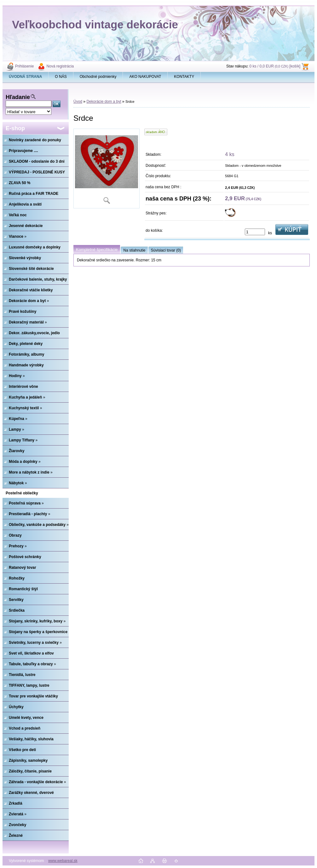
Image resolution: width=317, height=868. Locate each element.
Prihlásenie (24, 66)
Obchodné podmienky (98, 77)
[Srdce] (107, 169)
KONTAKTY (184, 77)
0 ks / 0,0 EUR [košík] (275, 66)
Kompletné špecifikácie (97, 250)
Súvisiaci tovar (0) (166, 250)
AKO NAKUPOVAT (145, 77)
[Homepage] (26, 77)
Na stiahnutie (134, 250)
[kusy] (255, 232)
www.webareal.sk (63, 861)
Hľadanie (18, 97)
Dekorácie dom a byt (104, 102)
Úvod (78, 102)
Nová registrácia (60, 66)
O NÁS (61, 77)
